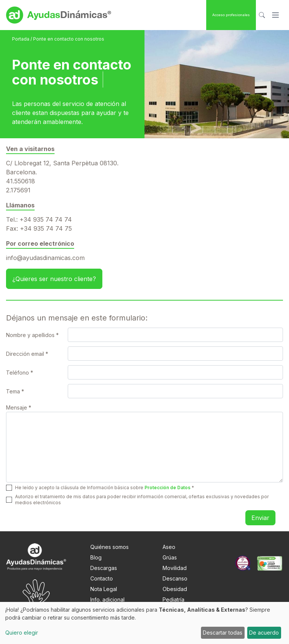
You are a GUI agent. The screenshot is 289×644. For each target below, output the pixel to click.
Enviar (260, 518)
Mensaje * (19, 407)
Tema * (15, 391)
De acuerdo (264, 633)
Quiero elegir (22, 633)
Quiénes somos (110, 547)
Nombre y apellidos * (32, 335)
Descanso (175, 578)
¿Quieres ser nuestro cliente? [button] (54, 279)
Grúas (170, 557)
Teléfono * (20, 373)
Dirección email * (27, 354)
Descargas (104, 568)
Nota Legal (104, 589)
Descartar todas (223, 633)
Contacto (102, 578)
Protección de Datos (167, 488)
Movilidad (175, 568)
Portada (21, 39)
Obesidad (175, 589)
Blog (96, 557)
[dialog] (144, 623)
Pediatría (173, 599)
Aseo (169, 547)
